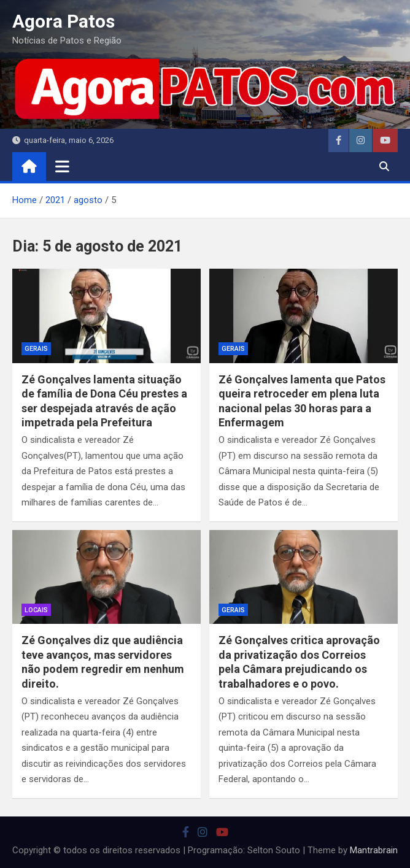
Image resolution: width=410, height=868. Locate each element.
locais (36, 610)
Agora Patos (64, 21)
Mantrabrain (374, 850)
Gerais (36, 349)
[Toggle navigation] (62, 166)
